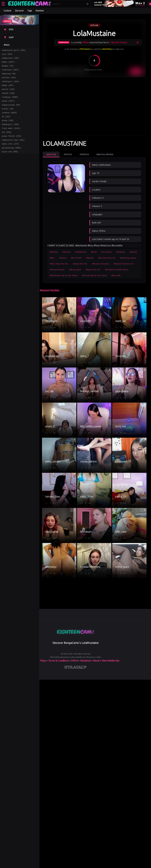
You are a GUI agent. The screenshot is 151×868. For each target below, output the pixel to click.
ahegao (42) (8, 68)
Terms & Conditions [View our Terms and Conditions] (58, 661)
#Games (63, 258)
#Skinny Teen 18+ (93, 270)
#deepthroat (81, 252)
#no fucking (106, 252)
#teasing (133, 252)
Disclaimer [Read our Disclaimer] (85, 661)
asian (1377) (8, 107)
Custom (7, 11)
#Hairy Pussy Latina (128, 258)
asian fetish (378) (12, 146)
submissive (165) (10, 59)
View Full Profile (105, 154)
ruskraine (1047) (10, 72)
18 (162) (6, 125)
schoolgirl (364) (10, 85)
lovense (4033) (9, 120)
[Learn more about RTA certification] (69, 668)
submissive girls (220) (14, 51)
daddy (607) (8, 90)
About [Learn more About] (96, 661)
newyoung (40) (9, 77)
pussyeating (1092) (12, 159)
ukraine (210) (9, 81)
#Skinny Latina (75, 270)
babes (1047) (8, 64)
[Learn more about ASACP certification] (80, 668)
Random (40, 11)
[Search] (69, 4)
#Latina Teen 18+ (80, 264)
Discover (19, 11)
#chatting (54, 252)
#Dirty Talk (116, 275)
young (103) (8, 129)
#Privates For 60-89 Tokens (116, 270)
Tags (30, 11)
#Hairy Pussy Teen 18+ (59, 264)
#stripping (120, 252)
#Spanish (90, 258)
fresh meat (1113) (11, 138)
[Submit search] (87, 4)
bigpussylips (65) (11, 112)
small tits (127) (10, 155)
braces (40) (8, 116)
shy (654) (7, 142)
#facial (94, 252)
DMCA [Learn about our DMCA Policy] (74, 661)
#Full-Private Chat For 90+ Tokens (64, 275)
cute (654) (7, 55)
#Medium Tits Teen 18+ (124, 264)
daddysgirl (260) (10, 133)
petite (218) (8, 94)
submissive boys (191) (13, 151)
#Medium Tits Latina (101, 264)
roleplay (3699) (10, 103)
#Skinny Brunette (57, 270)
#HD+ (52, 258)
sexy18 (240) (8, 99)
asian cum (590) (10, 164)
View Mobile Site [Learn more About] (111, 661)
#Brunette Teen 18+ (107, 258)
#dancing (67, 252)
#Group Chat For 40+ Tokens (95, 275)
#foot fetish (76, 258)
